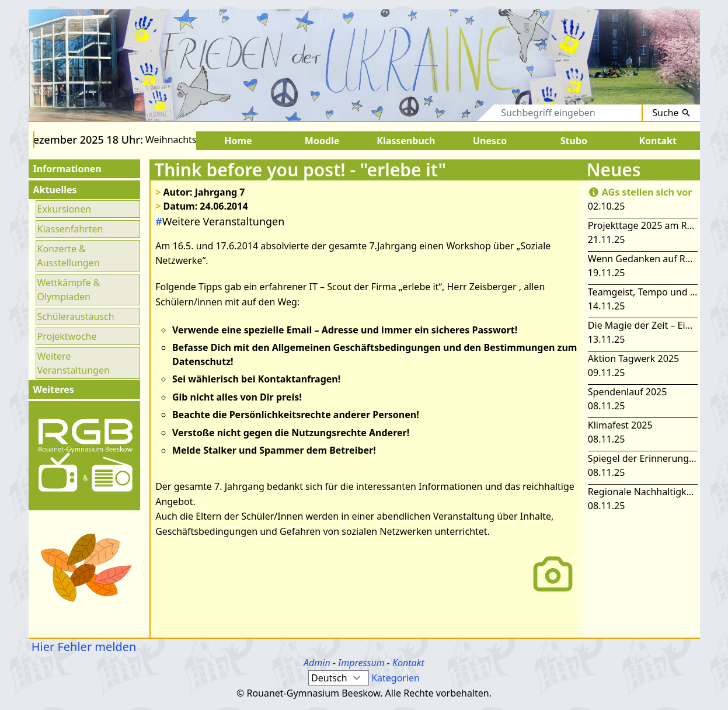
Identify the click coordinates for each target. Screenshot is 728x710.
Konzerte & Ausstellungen (69, 256)
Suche (671, 113)
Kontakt (408, 663)
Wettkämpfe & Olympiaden (69, 290)
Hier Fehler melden (83, 647)
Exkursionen (65, 209)
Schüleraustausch (76, 316)
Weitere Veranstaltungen (74, 363)
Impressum (361, 663)
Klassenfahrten (70, 229)
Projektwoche (67, 336)
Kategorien (396, 678)
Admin (317, 663)
